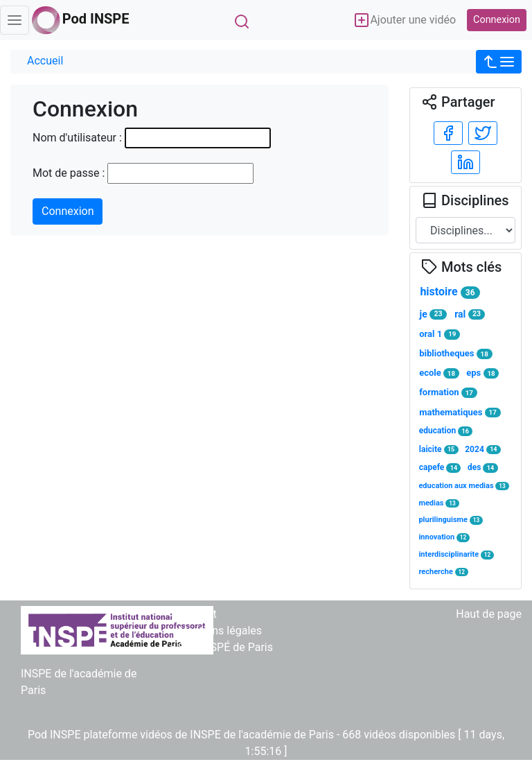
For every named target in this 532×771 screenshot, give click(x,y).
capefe (440, 468)
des (483, 468)
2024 (483, 450)
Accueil (45, 61)
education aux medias (463, 486)
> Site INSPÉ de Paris (221, 647)
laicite (439, 450)
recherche (443, 572)
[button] (499, 62)
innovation (444, 537)
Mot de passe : (69, 173)
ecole (439, 373)
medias (438, 503)
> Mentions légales (215, 631)
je (433, 314)
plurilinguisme (451, 520)
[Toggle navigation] (15, 20)
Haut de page (489, 614)
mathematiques (460, 413)
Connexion (497, 20)
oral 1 (440, 334)
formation (448, 392)
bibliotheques (455, 354)
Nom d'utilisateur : (77, 138)
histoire (450, 292)
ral (470, 314)
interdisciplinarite (456, 554)
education (446, 431)
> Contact (193, 614)
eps (482, 373)
